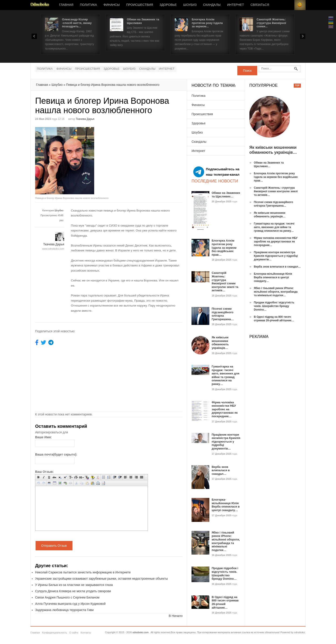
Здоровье (168, 5)
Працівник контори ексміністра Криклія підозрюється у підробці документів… (226, 442)
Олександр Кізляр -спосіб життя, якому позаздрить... (77, 23)
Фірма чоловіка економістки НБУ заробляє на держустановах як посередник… (225, 409)
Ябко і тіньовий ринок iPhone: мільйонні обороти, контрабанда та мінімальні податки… (226, 541)
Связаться (260, 5)
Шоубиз (190, 5)
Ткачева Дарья (85, 119)
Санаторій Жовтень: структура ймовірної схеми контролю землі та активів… (225, 282)
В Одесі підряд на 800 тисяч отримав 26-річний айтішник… (225, 602)
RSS (300, 5)
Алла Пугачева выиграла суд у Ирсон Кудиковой (70, 604)
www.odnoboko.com (53, 249)
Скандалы (212, 5)
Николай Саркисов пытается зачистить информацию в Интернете (83, 572)
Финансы (112, 5)
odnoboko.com (140, 632)
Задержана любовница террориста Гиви (64, 610)
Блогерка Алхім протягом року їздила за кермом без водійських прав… (224, 247)
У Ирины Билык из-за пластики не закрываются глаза (74, 585)
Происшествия (140, 5)
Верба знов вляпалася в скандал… (221, 470)
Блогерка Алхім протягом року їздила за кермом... (207, 23)
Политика (88, 5)
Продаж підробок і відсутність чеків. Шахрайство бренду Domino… (225, 573)
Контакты (86, 633)
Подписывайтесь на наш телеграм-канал (216, 172)
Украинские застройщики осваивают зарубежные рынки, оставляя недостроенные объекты (101, 579)
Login (289, 5)
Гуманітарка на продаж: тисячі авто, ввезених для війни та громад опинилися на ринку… (225, 375)
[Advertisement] (147, 158)
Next (303, 36)
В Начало (176, 616)
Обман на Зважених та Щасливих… (226, 195)
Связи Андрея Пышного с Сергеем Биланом (67, 597)
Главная (66, 5)
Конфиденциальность (55, 633)
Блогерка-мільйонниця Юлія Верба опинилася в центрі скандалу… (226, 505)
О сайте (74, 633)
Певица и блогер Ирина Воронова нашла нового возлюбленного (113, 85)
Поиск (247, 71)
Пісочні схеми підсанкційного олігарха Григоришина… (223, 314)
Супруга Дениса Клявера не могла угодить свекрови (73, 591)
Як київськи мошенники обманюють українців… (220, 343)
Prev (34, 36)
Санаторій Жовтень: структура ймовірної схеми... (271, 23)
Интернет (235, 5)
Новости (40, 5)
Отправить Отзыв (54, 546)
